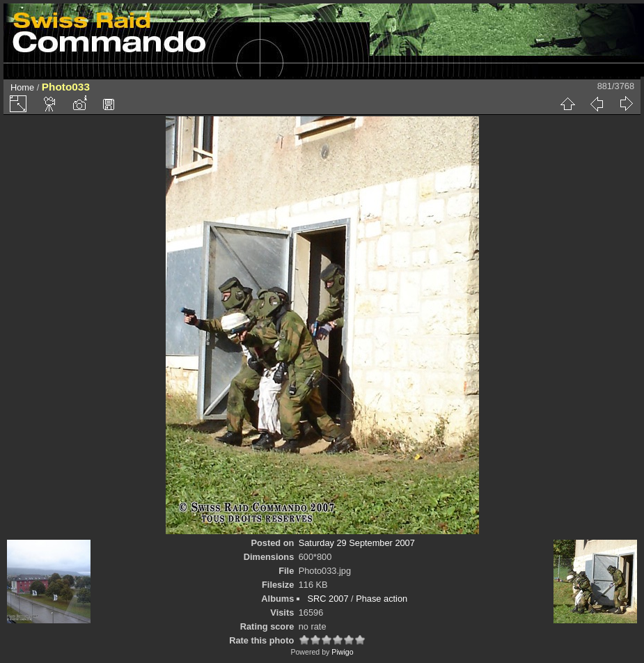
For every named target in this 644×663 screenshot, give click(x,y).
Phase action (382, 599)
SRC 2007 (328, 599)
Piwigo (342, 652)
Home (22, 87)
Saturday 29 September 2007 (357, 543)
